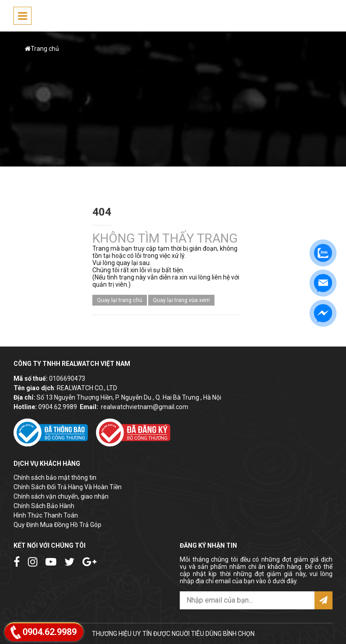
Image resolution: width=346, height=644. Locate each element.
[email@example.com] (247, 600)
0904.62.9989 (58, 407)
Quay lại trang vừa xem (181, 300)
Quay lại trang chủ (120, 300)
